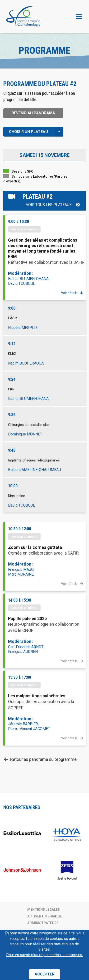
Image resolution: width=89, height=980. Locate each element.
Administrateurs (43, 923)
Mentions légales (44, 910)
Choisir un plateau (36, 132)
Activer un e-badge (44, 916)
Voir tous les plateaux (53, 205)
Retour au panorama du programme (40, 759)
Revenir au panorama (33, 113)
